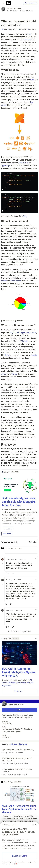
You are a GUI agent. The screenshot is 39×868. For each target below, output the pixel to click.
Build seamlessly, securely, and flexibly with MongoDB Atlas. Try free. (19, 502)
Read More (7, 534)
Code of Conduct (14, 631)
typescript (12, 30)
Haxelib (34, 355)
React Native (16, 281)
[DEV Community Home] (8, 3)
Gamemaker (31, 333)
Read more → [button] (19, 691)
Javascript (26, 40)
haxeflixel (32, 30)
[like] (7, 574)
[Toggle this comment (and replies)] (3, 563)
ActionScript (23, 163)
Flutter (4, 281)
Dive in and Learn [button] (19, 856)
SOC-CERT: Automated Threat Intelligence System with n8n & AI (19, 672)
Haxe (29, 34)
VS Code (24, 341)
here (32, 80)
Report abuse (26, 631)
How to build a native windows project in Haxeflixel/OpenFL (19, 761)
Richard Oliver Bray (14, 8)
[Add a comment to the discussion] (21, 550)
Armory (4, 374)
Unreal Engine (20, 333)
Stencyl (14, 374)
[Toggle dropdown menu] (36, 472)
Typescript (6, 165)
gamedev (22, 30)
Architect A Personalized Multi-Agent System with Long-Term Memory (19, 809)
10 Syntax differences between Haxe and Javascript (19, 772)
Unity (11, 333)
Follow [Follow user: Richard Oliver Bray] (19, 710)
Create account (31, 3)
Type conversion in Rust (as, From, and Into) (19, 751)
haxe (4, 30)
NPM (7, 355)
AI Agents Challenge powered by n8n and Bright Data (18, 683)
